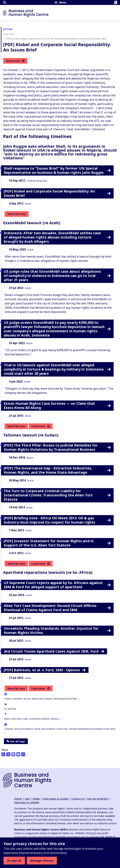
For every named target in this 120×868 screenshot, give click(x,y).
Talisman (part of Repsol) (42, 699)
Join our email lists (98, 799)
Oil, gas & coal (10, 709)
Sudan (25, 719)
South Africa (16, 719)
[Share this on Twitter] (8, 754)
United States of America (39, 719)
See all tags (16, 741)
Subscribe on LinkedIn (27, 802)
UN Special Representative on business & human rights (92, 729)
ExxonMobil (17, 699)
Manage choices (42, 861)
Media (36, 799)
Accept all (14, 861)
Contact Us (78, 799)
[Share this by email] (23, 754)
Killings (37, 729)
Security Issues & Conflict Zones (55, 729)
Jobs (27, 799)
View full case (16, 426)
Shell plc (27, 699)
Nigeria (7, 719)
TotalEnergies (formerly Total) (65, 699)
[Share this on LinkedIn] (13, 754)
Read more (15, 61)
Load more (38, 426)
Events (18, 799)
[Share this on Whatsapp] (3, 754)
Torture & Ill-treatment (24, 729)
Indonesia (54, 719)
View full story (17, 214)
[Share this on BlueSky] (18, 754)
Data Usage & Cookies (56, 799)
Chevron (8, 699)
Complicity (9, 729)
